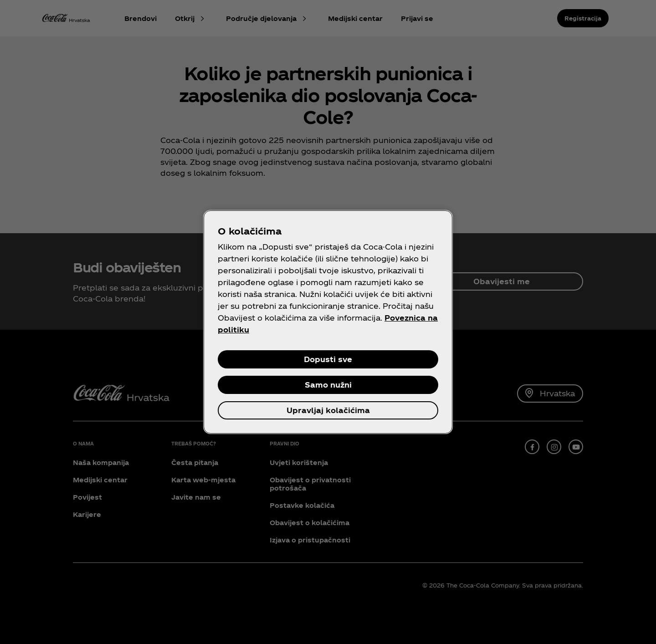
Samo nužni (328, 385)
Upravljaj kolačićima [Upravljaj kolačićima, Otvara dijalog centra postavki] (328, 410)
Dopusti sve (328, 359)
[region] (328, 322)
